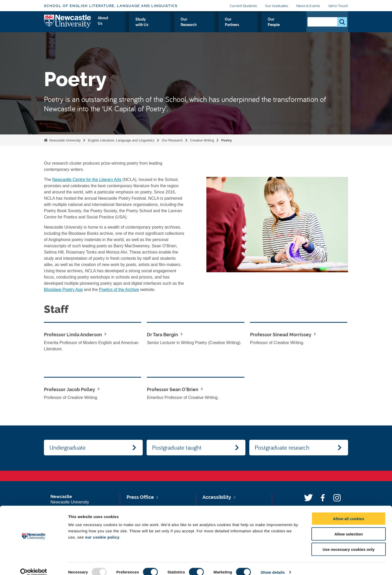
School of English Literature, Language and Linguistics (111, 6)
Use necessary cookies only (349, 542)
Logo (68, 24)
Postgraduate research (282, 447)
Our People (287, 25)
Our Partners (255, 25)
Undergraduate (67, 447)
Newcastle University (64, 140)
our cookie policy (102, 530)
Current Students (243, 6)
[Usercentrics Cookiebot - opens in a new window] (34, 565)
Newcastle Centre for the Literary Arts (87, 180)
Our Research (220, 25)
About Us (153, 25)
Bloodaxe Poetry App (63, 290)
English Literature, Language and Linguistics (121, 140)
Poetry (226, 140)
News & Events (308, 6)
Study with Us (184, 25)
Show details (273, 565)
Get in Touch (338, 6)
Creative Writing (202, 140)
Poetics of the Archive (119, 290)
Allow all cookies (349, 511)
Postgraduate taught (177, 447)
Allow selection (348, 526)
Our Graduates (277, 6)
